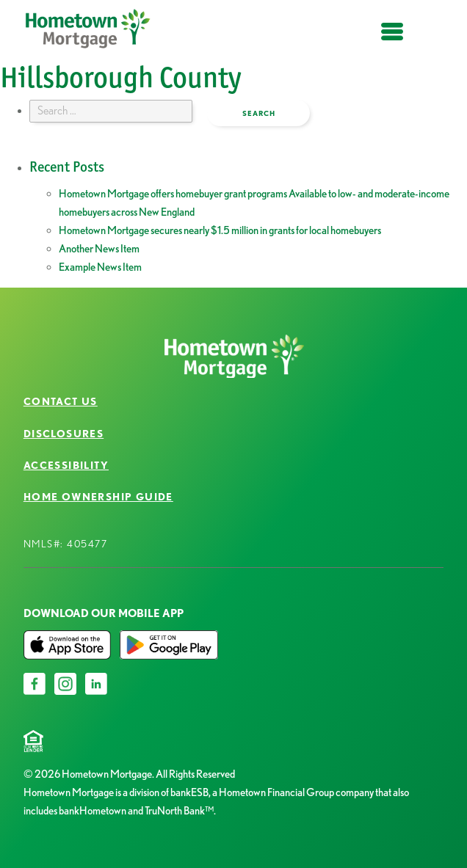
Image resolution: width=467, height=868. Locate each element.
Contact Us (61, 401)
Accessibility (66, 465)
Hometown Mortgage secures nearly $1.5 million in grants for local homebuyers (220, 230)
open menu (392, 40)
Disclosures (64, 434)
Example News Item (100, 267)
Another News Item (99, 249)
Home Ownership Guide (98, 497)
